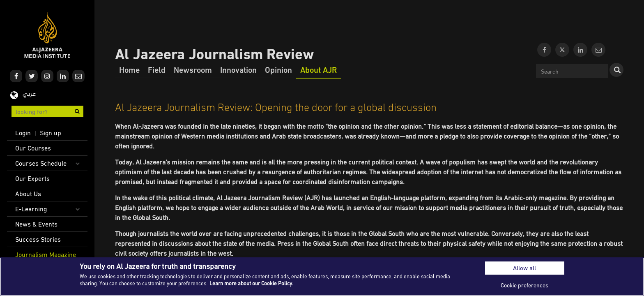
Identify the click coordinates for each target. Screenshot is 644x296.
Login (23, 133)
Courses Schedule (41, 163)
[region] (322, 277)
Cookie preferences (524, 285)
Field (157, 69)
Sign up (51, 133)
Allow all (524, 268)
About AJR (319, 69)
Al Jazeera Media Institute (47, 35)
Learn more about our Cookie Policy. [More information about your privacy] (251, 283)
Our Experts (32, 178)
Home (129, 69)
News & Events (36, 224)
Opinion (278, 69)
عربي (29, 94)
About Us (28, 194)
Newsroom (193, 69)
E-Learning (31, 209)
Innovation (238, 69)
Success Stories (38, 239)
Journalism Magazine (46, 254)
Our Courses (33, 148)
